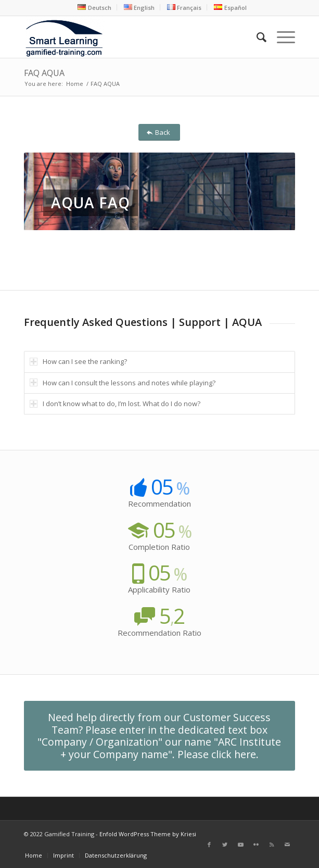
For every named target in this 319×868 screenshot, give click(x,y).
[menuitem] (94, 7)
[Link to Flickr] (256, 845)
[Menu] (281, 37)
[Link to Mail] (287, 845)
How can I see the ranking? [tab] (78, 361)
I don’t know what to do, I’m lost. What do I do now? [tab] (115, 404)
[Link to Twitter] (225, 845)
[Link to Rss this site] (272, 845)
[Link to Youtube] (240, 845)
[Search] (256, 37)
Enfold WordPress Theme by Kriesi (148, 834)
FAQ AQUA (44, 73)
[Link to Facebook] (209, 845)
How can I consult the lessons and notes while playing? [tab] (123, 383)
